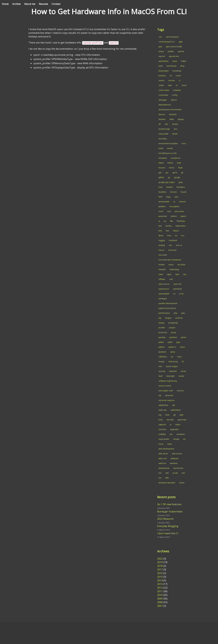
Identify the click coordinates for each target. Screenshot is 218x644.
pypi (178, 342)
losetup (162, 245)
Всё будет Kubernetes (170, 512)
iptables (162, 206)
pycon (184, 337)
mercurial (172, 250)
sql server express (166, 400)
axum (175, 61)
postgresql (173, 323)
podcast (179, 318)
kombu (169, 226)
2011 (160, 591)
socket (181, 376)
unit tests (162, 429)
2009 (160, 599)
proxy (173, 332)
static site (163, 410)
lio (176, 236)
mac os (179, 245)
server (183, 371)
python (162, 347)
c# (171, 76)
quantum (162, 352)
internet (182, 202)
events (170, 148)
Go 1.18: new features (169, 504)
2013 (160, 584)
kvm (160, 231)
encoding (163, 139)
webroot (162, 463)
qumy (173, 352)
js (159, 221)
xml (183, 473)
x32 (160, 473)
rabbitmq (163, 357)
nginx (169, 274)
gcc (167, 173)
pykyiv (161, 342)
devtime (162, 119)
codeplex (177, 90)
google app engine (167, 182)
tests (167, 415)
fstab (180, 168)
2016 (160, 573)
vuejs (169, 444)
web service (177, 454)
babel (184, 61)
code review (164, 90)
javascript (163, 216)
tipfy (181, 415)
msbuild (162, 269)
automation (163, 61)
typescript (182, 420)
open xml (177, 284)
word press (178, 468)
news (161, 274)
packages (163, 299)
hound (184, 192)
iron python (174, 206)
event (161, 148)
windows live (164, 468)
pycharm (173, 337)
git (182, 173)
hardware (181, 187)
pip (160, 318)
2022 (160, 559)
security (162, 371)
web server (163, 454)
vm (184, 439)
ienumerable (164, 202)
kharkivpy (181, 221)
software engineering (168, 381)
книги (182, 483)
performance (164, 313)
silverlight (170, 376)
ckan (170, 85)
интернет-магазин (167, 483)
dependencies (165, 105)
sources (180, 391)
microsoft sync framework (170, 260)
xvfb (167, 478)
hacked (169, 187)
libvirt (161, 236)
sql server (169, 395)
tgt (174, 415)
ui (171, 425)
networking (174, 269)
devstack (173, 114)
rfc (183, 362)
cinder (161, 85)
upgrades (174, 429)
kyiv (168, 231)
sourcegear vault (166, 391)
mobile (162, 265)
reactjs (161, 362)
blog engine (164, 71)
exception (163, 158)
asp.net (162, 56)
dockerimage (164, 129)
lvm (170, 245)
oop (171, 279)
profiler (162, 328)
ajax (160, 47)
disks (172, 119)
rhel (160, 366)
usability (162, 434)
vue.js (161, 444)
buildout (162, 76)
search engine (172, 366)
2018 (160, 566)
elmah (175, 134)
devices (162, 114)
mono (171, 265)
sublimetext (175, 410)
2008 (160, 602)
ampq (161, 51)
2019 (160, 562)
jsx (165, 221)
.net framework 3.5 (167, 42)
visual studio (164, 439)
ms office (182, 265)
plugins (168, 318)
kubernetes (180, 226)
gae (160, 173)
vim (171, 434)
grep (181, 182)
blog (182, 66)
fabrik (161, 163)
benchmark (172, 66)
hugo (168, 197)
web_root (163, 458)
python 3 (172, 347)
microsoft (163, 255)
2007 (160, 606)
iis (174, 202)
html (160, 197)
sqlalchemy (163, 405)
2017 (160, 570)
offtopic (162, 279)
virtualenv (181, 434)
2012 (160, 588)
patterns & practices (167, 308)
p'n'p (181, 294)
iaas (176, 197)
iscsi (169, 211)
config (175, 95)
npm (177, 274)
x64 (167, 473)
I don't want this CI (168, 533)
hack (160, 187)
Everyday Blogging (168, 526)
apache (181, 51)
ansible (171, 51)
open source (164, 284)
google (177, 177)
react (179, 357)
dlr (160, 124)
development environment (170, 110)
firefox (170, 163)
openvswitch (164, 294)
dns (166, 124)
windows (174, 463)
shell (160, 376)
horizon (173, 192)
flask (179, 163)
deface (174, 100)
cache (178, 76)
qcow (182, 347)
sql (160, 395)
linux (169, 236)
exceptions (176, 158)
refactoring (173, 362)
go (169, 177)
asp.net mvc (174, 56)
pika (183, 313)
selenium (173, 371)
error (184, 143)
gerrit (175, 173)
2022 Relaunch (165, 519)
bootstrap (177, 71)
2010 (160, 595)
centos (161, 80)
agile (181, 42)
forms (172, 168)
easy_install (163, 134)
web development (166, 449)
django (181, 119)
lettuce (176, 231)
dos (175, 129)
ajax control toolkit (174, 47)
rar (172, 357)
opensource (164, 289)
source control (165, 386)
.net (160, 37)
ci (179, 80)
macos (161, 250)
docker (175, 124)
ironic (161, 211)
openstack (177, 289)
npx (185, 274)
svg (160, 415)
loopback (173, 240)
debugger (163, 100)
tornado (170, 420)
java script (179, 211)
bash (161, 66)
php (176, 313)
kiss (160, 226)
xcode (175, 473)
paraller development (168, 303)
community (163, 95)
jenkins (174, 216)
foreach (162, 168)
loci (183, 236)
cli (177, 85)
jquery (183, 216)
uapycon (162, 425)
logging (162, 240)
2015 (160, 577)
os (174, 294)
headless (162, 192)
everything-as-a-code (168, 153)
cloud (184, 85)
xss (160, 478)
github (161, 177)
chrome (172, 80)
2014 (160, 580)
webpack (174, 458)
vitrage (176, 439)
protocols (163, 332)
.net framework (172, 37)
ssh (174, 405)
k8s (171, 221)
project (172, 328)
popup (161, 323)
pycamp (162, 337)
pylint (170, 342)
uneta (178, 425)
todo (161, 420)
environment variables (168, 143)
